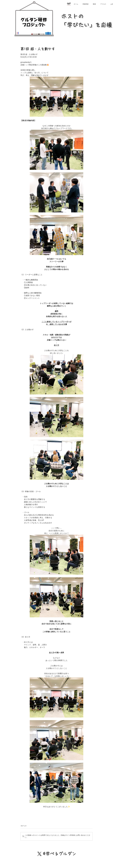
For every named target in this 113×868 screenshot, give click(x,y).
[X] (39, 854)
